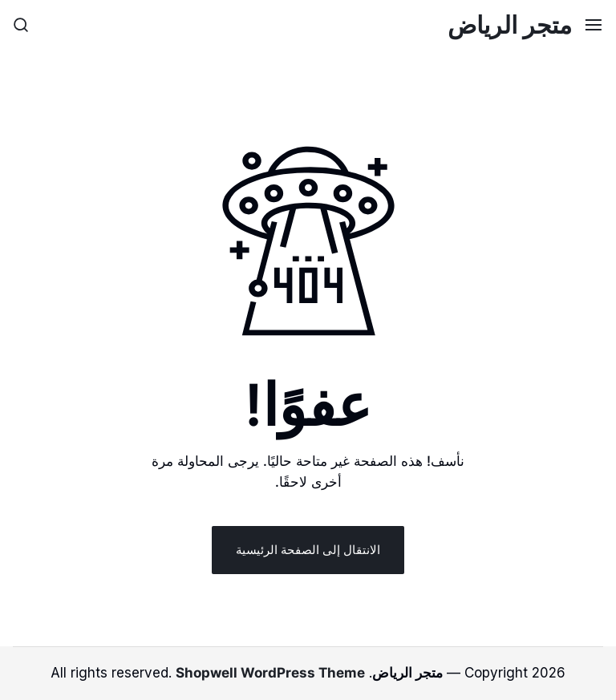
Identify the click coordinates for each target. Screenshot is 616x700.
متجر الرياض (510, 25)
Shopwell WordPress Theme (270, 673)
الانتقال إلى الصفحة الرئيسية (308, 550)
